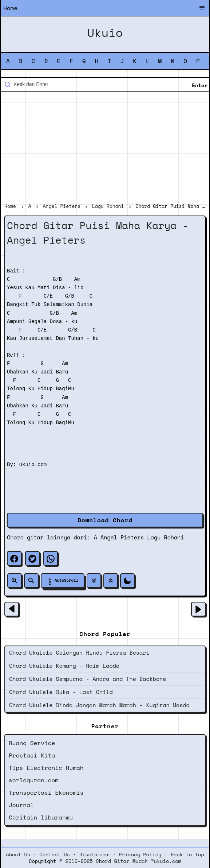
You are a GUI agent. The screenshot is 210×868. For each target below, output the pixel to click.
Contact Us (55, 855)
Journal (21, 805)
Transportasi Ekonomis (46, 793)
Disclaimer (94, 855)
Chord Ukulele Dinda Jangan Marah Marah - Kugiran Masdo (99, 705)
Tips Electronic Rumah (46, 768)
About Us (18, 855)
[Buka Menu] (202, 8)
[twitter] (32, 558)
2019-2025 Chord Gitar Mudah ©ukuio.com (123, 861)
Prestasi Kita (32, 755)
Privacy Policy (140, 855)
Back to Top (187, 855)
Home (10, 8)
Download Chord (105, 520)
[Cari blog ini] (105, 84)
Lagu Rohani (166, 537)
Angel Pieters (122, 537)
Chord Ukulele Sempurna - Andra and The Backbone (88, 679)
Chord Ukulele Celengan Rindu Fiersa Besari (79, 652)
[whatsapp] (51, 558)
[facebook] (14, 558)
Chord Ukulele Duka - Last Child (61, 692)
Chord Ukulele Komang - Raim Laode (64, 666)
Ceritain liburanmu (41, 817)
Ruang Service (32, 743)
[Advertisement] (105, 148)
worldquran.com (34, 780)
